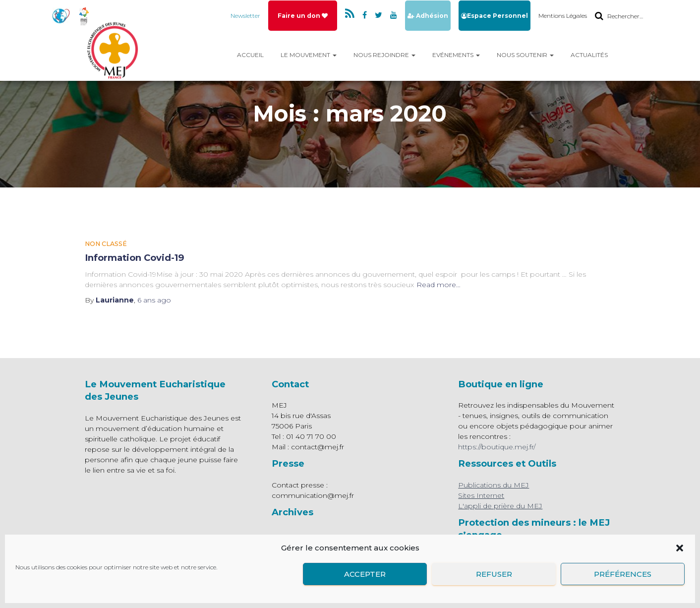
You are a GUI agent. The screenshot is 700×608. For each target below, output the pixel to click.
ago (154, 300)
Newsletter (245, 15)
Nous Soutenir (525, 55)
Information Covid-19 (135, 258)
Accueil (250, 55)
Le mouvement (309, 55)
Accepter (365, 574)
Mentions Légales (563, 15)
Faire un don (303, 15)
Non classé (106, 244)
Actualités (589, 55)
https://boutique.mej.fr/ (497, 447)
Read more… (438, 285)
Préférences (623, 574)
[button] (680, 548)
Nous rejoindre (384, 55)
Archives (292, 512)
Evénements (456, 55)
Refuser (494, 574)
